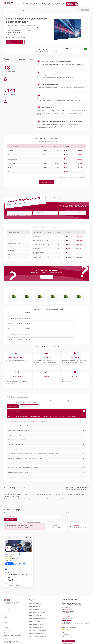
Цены (30, 10)
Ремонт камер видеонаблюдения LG (38, 606)
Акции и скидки (57, 10)
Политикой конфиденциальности (34, 498)
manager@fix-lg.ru (67, 595)
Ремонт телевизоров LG (35, 579)
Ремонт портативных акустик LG (37, 603)
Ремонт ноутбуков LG (34, 585)
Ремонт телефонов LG (34, 582)
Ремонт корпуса (13, 172)
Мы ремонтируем (11, 10)
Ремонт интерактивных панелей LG (38, 594)
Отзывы (39, 10)
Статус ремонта (85, 10)
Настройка (12, 168)
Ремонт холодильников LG (35, 591)
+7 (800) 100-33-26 (59, 4)
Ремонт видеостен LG (34, 597)
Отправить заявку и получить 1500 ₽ (50, 213)
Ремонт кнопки (13, 164)
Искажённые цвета (37, 258)
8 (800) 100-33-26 (67, 588)
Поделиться (63, 623)
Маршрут (9, 539)
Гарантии (50, 10)
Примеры (6, 590)
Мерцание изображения (38, 245)
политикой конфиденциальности (25, 216)
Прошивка (12, 151)
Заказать (81, 151)
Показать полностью (9, 481)
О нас (34, 10)
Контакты (74, 10)
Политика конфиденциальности (46, 635)
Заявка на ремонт (66, 10)
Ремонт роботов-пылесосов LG (37, 588)
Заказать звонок (47, 277)
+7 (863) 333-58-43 (45, 4)
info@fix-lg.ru (65, 592)
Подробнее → (80, 237)
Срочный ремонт (23, 10)
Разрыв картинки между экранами (38, 253)
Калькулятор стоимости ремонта (12, 611)
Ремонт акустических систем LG (37, 600)
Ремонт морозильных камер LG (37, 609)
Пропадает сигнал (37, 249)
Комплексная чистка (14, 159)
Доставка (44, 10)
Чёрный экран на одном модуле (40, 241)
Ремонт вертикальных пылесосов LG (38, 612)
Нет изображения (37, 237)
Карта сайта (7, 622)
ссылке (11, 618)
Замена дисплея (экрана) (15, 155)
